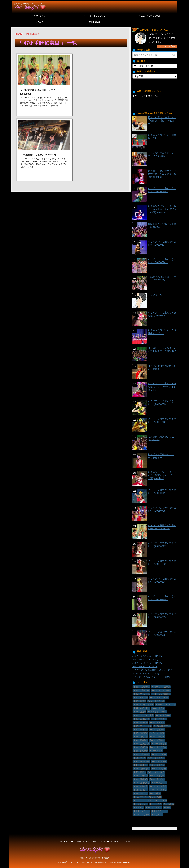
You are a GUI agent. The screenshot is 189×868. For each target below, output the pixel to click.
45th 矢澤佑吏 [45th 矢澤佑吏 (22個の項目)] (160, 719)
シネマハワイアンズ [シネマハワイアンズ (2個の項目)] (144, 801)
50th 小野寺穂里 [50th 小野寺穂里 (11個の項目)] (143, 754)
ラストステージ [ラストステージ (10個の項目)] (155, 808)
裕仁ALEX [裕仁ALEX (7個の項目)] (158, 815)
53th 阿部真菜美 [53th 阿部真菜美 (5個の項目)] (159, 790)
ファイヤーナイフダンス (94, 16)
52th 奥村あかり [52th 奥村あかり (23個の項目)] (143, 769)
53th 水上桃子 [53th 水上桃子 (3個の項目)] (160, 783)
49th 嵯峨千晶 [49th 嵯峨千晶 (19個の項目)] (142, 747)
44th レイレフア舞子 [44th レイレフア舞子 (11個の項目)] (167, 705)
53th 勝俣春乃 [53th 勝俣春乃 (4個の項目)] (142, 779)
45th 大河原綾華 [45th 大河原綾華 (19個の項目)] (143, 719)
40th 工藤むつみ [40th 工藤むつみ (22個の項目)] (143, 690)
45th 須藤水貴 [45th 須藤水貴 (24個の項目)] (158, 722)
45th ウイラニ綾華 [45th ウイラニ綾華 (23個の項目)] (158, 712)
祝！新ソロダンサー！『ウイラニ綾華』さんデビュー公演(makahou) (162, 475)
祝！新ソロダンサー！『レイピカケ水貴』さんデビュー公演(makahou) (162, 209)
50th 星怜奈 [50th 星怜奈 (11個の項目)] (141, 758)
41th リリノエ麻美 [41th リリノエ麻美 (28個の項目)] (162, 694)
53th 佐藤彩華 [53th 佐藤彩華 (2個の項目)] (158, 776)
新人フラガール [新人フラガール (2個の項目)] (160, 811)
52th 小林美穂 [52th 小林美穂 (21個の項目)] (160, 769)
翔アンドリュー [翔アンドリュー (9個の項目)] (142, 815)
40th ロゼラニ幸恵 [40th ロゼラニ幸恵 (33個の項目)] (162, 687)
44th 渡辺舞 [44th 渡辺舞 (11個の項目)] (141, 712)
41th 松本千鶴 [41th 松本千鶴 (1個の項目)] (142, 697)
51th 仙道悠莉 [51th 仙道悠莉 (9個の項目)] (160, 761)
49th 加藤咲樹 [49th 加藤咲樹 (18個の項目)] (158, 740)
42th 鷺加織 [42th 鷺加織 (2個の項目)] (141, 701)
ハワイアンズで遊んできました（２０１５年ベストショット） (162, 387)
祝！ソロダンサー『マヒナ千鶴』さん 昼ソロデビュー (162, 121)
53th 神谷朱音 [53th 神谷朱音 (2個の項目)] (142, 786)
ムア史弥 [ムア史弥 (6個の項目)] (140, 808)
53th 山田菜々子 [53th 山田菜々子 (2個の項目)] (143, 783)
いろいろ (40, 22)
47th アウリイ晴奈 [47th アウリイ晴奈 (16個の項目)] (144, 726)
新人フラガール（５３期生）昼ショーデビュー (154, 670)
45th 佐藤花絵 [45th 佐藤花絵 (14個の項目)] (164, 715)
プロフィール (155, 295)
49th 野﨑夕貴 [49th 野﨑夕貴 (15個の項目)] (142, 751)
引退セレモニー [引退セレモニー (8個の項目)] (142, 811)
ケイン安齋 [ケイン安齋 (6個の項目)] (156, 797)
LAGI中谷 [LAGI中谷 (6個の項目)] (156, 793)
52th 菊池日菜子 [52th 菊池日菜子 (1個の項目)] (157, 772)
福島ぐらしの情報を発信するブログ (94, 858)
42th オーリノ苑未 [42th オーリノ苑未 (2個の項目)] (160, 697)
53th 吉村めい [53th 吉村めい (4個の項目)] (158, 779)
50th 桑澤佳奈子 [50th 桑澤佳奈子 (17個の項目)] (157, 758)
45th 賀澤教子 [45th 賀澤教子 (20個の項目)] (142, 722)
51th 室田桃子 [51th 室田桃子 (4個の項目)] (142, 765)
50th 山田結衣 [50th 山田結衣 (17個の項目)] (160, 754)
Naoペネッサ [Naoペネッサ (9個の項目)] (141, 797)
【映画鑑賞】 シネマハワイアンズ (38, 155)
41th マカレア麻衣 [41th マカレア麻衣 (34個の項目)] (162, 690)
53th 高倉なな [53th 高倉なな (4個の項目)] (142, 793)
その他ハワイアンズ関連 (149, 16)
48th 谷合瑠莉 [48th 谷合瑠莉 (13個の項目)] (158, 737)
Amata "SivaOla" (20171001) (146, 674)
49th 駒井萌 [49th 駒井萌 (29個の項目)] (157, 751)
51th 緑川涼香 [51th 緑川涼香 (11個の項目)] (158, 765)
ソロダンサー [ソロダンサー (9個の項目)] (141, 804)
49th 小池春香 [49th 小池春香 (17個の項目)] (160, 744)
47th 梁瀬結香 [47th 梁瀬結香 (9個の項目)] (158, 730)
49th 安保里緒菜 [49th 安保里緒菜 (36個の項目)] (143, 744)
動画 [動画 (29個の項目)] (168, 808)
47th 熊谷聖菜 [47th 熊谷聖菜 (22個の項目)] (142, 733)
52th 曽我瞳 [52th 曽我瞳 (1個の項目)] (141, 772)
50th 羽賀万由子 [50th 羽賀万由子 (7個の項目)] (143, 761)
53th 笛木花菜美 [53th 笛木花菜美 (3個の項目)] (159, 786)
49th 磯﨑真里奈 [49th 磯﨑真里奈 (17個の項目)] (159, 747)
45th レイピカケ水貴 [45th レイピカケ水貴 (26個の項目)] (145, 715)
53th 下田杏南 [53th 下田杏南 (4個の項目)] (142, 776)
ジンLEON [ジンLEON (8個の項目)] (162, 801)
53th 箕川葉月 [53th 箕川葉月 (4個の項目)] (142, 790)
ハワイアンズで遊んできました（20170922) (153, 677)
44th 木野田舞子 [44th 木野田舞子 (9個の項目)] (143, 708)
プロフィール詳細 (167, 46)
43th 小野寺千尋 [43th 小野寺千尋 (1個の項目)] (157, 701)
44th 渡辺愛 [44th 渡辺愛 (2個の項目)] (159, 708)
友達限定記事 (94, 22)
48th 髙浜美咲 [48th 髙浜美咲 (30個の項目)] (142, 740)
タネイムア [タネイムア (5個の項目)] (157, 804)
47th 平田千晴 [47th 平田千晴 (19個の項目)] (142, 730)
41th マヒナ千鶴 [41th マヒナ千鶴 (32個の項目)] (143, 694)
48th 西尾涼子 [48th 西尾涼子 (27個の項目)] (142, 737)
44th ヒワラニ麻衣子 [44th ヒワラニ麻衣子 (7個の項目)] (145, 705)
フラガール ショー (40, 16)
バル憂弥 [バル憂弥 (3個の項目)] (170, 804)
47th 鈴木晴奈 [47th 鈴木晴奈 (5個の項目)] (158, 733)
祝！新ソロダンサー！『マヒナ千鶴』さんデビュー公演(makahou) (162, 174)
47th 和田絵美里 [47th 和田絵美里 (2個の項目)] (163, 726)
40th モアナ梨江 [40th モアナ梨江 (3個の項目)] (143, 687)
